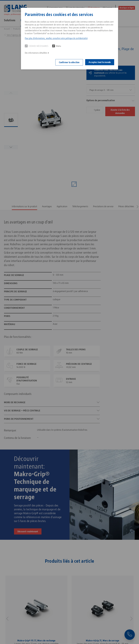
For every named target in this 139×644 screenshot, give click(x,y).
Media (57, 46)
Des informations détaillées (36, 53)
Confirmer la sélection (69, 62)
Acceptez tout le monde (100, 62)
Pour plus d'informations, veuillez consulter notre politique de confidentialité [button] (56, 38)
